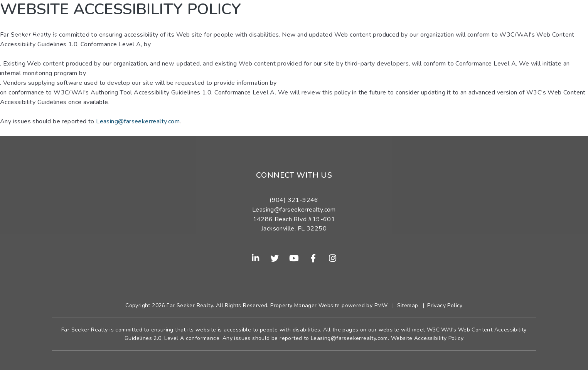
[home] (34, 28)
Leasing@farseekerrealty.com (138, 121)
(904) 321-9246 (540, 28)
